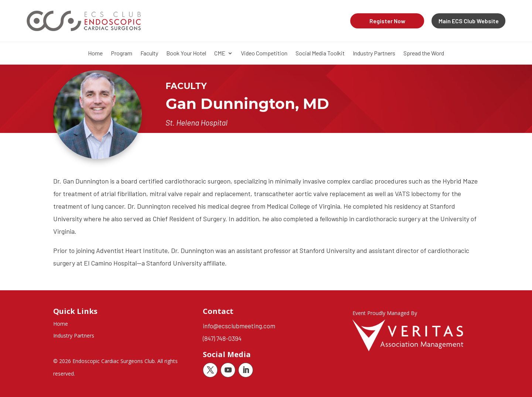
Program (122, 54)
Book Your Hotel (186, 54)
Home (95, 54)
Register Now (387, 21)
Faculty (149, 54)
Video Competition (264, 54)
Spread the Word (424, 54)
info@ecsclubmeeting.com (239, 326)
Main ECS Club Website (469, 21)
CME (220, 54)
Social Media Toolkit (320, 54)
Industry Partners (374, 54)
